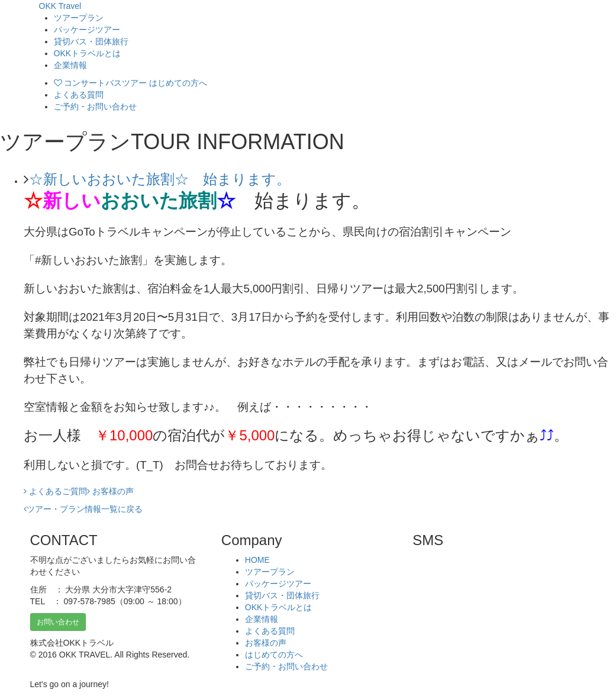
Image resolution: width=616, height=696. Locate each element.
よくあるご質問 (55, 491)
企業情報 (70, 65)
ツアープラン (79, 18)
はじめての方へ (274, 655)
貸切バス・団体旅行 (91, 41)
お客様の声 (110, 491)
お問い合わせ (58, 622)
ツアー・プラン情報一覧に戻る (85, 509)
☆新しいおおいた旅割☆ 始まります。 (160, 179)
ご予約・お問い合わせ (95, 107)
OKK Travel (60, 6)
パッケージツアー (87, 30)
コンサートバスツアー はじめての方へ (131, 83)
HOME (257, 560)
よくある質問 (79, 95)
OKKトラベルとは (88, 53)
